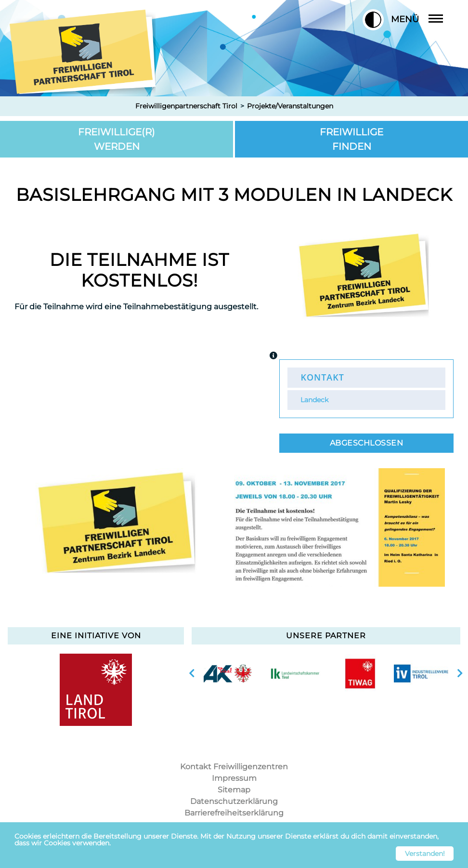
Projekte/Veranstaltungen (290, 106)
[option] (120, 527)
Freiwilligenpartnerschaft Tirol (186, 106)
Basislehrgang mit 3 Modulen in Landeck (234, 195)
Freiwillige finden (351, 139)
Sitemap (234, 790)
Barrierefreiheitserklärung (234, 813)
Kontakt (322, 377)
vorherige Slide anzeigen (192, 673)
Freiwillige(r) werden (117, 139)
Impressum (234, 778)
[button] (373, 20)
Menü (424, 19)
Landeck (314, 400)
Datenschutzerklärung (234, 801)
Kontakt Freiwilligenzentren (234, 767)
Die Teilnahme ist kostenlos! (139, 270)
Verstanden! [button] (425, 854)
